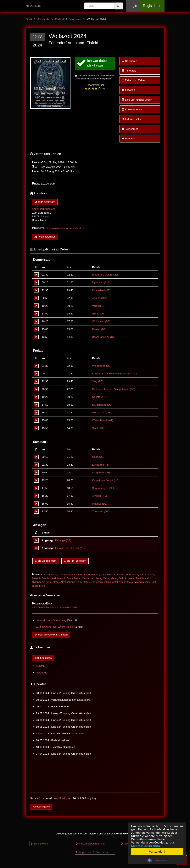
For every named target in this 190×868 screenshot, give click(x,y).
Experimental (91, 574)
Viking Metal (126, 582)
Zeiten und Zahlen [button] (134, 80)
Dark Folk (106, 574)
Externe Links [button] (131, 119)
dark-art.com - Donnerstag (51, 620)
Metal (114, 578)
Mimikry (63, 798)
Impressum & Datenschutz (93, 852)
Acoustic (130, 578)
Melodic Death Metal (44, 578)
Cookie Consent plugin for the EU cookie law (157, 860)
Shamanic (119, 574)
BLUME (40, 666)
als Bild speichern (46, 561)
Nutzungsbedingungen (90, 844)
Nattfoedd (42, 673)
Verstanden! (157, 852)
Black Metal (50, 574)
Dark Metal (142, 578)
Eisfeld (45, 216)
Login (133, 6)
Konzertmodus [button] (132, 109)
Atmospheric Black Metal (75, 582)
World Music (142, 582)
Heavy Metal (102, 578)
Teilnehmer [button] (130, 129)
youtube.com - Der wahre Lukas (54, 627)
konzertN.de (34, 6)
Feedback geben (41, 807)
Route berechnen (45, 237)
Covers (78, 574)
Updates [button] (128, 139)
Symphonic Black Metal (46, 582)
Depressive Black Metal (104, 582)
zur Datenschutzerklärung (153, 844)
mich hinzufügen (43, 658)
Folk (121, 578)
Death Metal (66, 574)
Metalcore (88, 578)
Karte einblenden (45, 202)
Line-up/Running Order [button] (137, 100)
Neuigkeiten (39, 844)
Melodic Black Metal (69, 578)
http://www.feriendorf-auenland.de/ (65, 228)
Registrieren (152, 6)
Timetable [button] (129, 71)
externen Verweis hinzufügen (51, 635)
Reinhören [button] (129, 61)
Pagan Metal (147, 574)
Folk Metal (132, 574)
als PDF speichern (75, 561)
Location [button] (128, 90)
